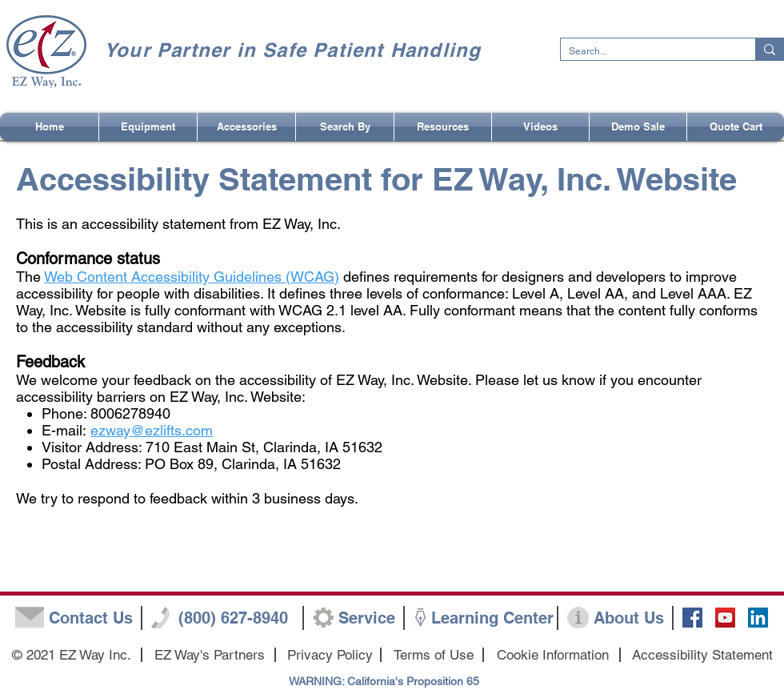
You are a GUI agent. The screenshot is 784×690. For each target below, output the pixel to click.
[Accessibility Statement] (702, 656)
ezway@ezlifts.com (152, 430)
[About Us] (628, 618)
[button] (345, 127)
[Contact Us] (90, 618)
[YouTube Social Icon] (725, 618)
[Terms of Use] (434, 656)
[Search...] (645, 52)
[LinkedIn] (758, 618)
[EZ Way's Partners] (209, 656)
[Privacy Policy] (330, 656)
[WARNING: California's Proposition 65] (384, 682)
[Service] (367, 618)
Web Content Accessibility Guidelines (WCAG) (192, 277)
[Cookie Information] (552, 656)
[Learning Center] (492, 618)
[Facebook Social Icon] (692, 618)
